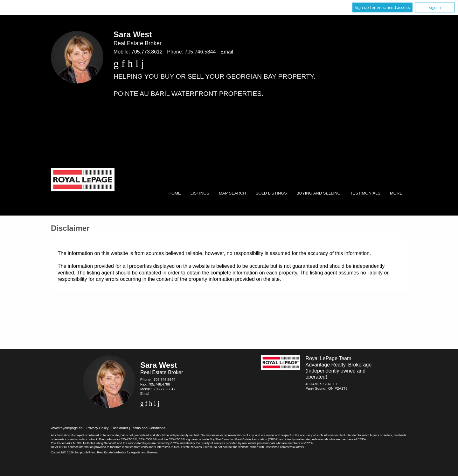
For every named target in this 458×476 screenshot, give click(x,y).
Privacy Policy (98, 428)
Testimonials (365, 193)
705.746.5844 (200, 52)
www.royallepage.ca (67, 428)
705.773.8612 (147, 52)
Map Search (232, 193)
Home (175, 193)
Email (227, 52)
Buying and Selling (319, 193)
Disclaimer (120, 428)
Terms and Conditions (148, 428)
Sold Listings (271, 193)
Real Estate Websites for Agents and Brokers (127, 452)
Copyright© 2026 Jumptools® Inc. (74, 452)
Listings (200, 193)
